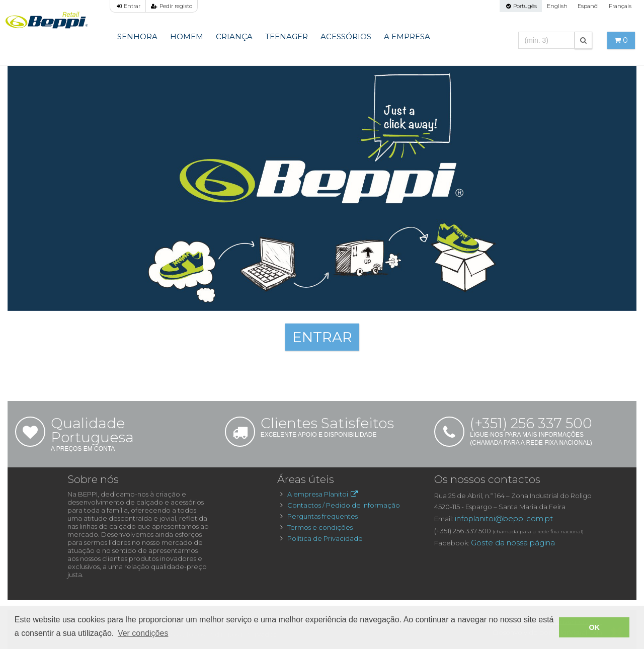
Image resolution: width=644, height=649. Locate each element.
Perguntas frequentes (323, 516)
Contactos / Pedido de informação (344, 505)
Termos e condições (320, 527)
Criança (234, 36)
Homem (187, 36)
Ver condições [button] (143, 633)
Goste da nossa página (513, 543)
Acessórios (346, 36)
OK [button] (594, 627)
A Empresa (407, 36)
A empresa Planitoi (323, 494)
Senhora (137, 36)
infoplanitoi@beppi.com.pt (504, 518)
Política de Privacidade (325, 538)
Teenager (287, 36)
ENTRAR (322, 337)
